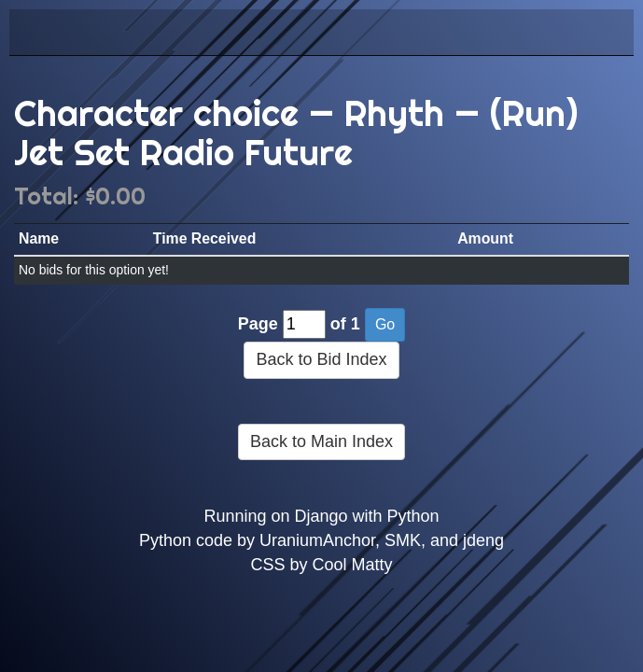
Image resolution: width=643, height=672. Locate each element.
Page (258, 324)
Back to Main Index (321, 441)
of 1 (345, 324)
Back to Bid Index (321, 359)
